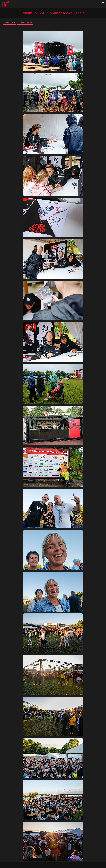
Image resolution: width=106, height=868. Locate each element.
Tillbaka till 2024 (10, 23)
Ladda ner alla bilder (25, 23)
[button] (103, 3)
